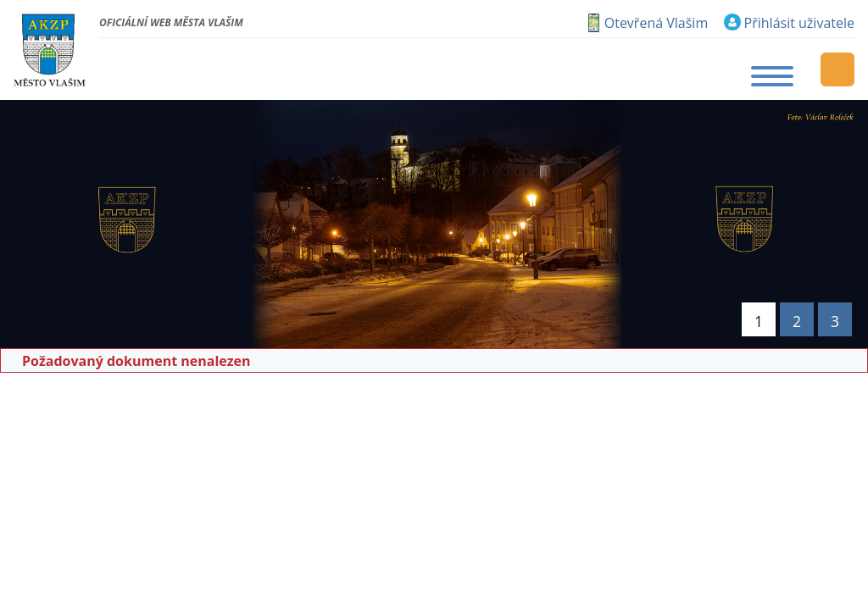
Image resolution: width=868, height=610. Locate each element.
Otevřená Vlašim (656, 23)
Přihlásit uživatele (799, 23)
